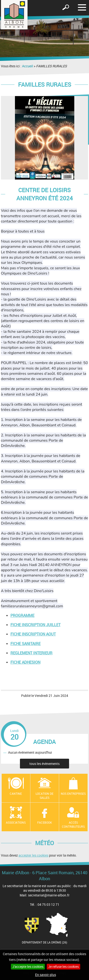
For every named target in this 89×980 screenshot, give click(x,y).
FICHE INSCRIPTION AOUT (33, 634)
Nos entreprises (73, 794)
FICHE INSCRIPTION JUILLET (35, 625)
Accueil (28, 66)
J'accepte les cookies (28, 967)
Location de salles (44, 796)
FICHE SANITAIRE (26, 644)
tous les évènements (44, 764)
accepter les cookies (33, 855)
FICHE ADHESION (25, 662)
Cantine (16, 794)
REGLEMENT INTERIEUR (31, 653)
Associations (16, 822)
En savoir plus (46, 975)
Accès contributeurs (73, 824)
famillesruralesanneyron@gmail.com (32, 606)
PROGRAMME (22, 615)
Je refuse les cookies (63, 967)
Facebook (45, 822)
